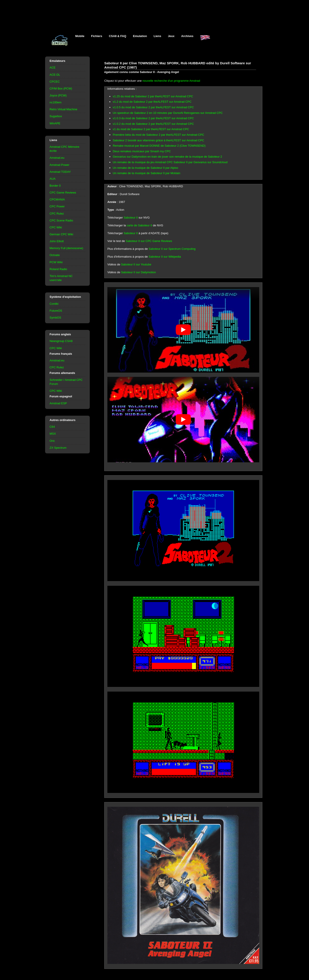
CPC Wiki (56, 227)
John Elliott (57, 241)
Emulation (140, 36)
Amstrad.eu (57, 158)
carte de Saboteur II (139, 225)
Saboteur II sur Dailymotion (138, 272)
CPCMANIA (57, 199)
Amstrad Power (60, 165)
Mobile (80, 36)
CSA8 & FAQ (118, 36)
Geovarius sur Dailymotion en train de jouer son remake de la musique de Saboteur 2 (167, 157)
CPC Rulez (57, 214)
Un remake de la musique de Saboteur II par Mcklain (146, 173)
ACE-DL (55, 75)
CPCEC (55, 82)
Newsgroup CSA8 (61, 341)
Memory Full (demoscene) (66, 248)
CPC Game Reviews (63, 193)
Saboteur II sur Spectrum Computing (172, 249)
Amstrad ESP (58, 403)
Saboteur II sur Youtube (136, 264)
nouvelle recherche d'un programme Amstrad (171, 81)
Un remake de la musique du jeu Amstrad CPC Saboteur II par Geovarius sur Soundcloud (170, 162)
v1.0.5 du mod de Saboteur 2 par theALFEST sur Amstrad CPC (153, 107)
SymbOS (55, 318)
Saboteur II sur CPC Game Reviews (149, 241)
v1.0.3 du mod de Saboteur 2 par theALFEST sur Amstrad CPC (153, 118)
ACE (53, 68)
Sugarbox (56, 116)
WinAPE (55, 123)
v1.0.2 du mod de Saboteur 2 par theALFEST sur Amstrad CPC (153, 124)
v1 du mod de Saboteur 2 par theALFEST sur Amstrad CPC (151, 129)
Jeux (171, 36)
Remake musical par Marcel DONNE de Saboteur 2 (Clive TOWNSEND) (159, 146)
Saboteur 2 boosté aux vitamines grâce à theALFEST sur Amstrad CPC (158, 140)
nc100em (55, 102)
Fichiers (97, 36)
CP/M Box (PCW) (61, 89)
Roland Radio (58, 269)
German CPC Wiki (61, 234)
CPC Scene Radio (61, 220)
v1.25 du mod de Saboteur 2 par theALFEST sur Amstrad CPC (153, 96)
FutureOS (56, 311)
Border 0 (55, 186)
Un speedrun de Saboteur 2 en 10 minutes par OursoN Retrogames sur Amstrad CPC (168, 113)
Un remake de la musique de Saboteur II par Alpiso (145, 168)
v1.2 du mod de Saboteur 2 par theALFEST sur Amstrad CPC (152, 102)
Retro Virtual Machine (63, 109)
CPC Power (57, 206)
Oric (52, 441)
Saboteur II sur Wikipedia (165, 257)
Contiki (54, 304)
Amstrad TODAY (60, 172)
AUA (53, 179)
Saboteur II (131, 218)
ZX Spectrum (58, 448)
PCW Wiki (56, 262)
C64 (52, 427)
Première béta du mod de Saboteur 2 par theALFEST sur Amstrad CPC (158, 135)
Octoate (55, 255)
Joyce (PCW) (58, 95)
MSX (53, 434)
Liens (157, 36)
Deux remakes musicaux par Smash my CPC (142, 151)
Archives (187, 36)
